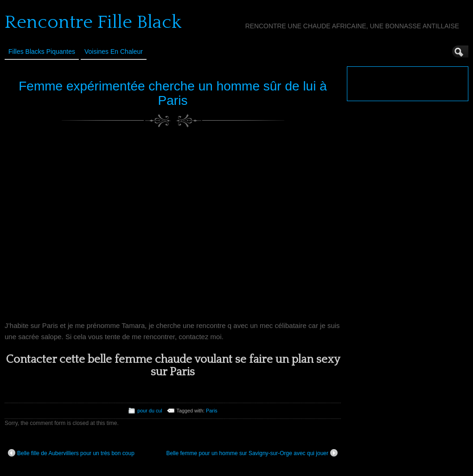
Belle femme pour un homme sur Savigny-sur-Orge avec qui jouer (252, 453)
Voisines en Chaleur (114, 51)
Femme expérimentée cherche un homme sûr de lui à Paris (173, 93)
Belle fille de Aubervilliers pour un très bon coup (71, 453)
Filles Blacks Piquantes (42, 51)
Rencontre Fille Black (93, 22)
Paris (212, 411)
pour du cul (150, 411)
